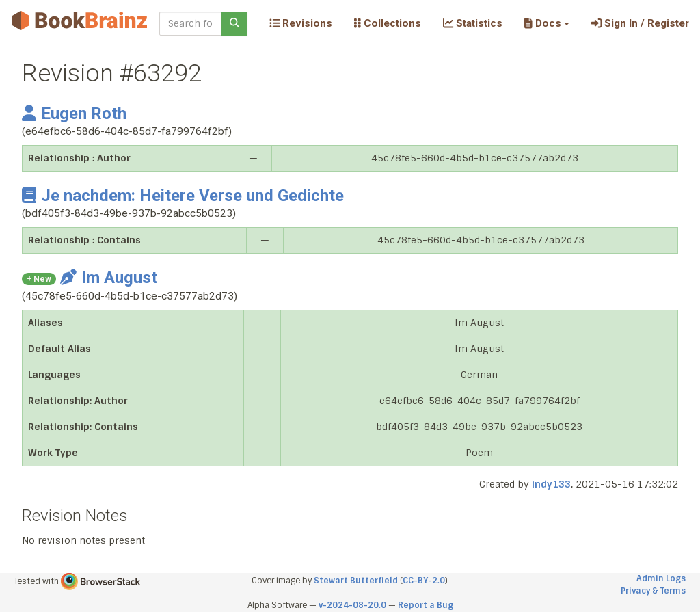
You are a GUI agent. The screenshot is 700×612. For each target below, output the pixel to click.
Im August (109, 278)
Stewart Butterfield (356, 581)
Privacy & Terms (653, 591)
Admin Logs (661, 578)
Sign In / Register (640, 23)
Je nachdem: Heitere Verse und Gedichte (183, 196)
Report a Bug (426, 605)
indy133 (551, 484)
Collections (388, 23)
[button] (547, 23)
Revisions (301, 23)
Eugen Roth (74, 114)
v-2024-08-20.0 (352, 605)
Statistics (473, 23)
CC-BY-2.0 (424, 581)
